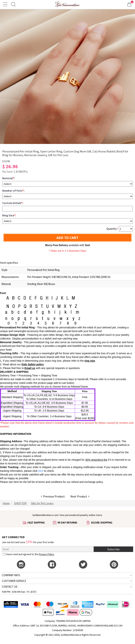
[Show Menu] (6, 4)
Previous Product (53, 496)
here (16, 482)
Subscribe (114, 549)
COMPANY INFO (11, 575)
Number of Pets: (13, 191)
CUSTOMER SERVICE (14, 581)
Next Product (80, 496)
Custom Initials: (13, 203)
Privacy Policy (47, 554)
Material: (9, 178)
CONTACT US (10, 587)
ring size (90, 361)
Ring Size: (9, 215)
